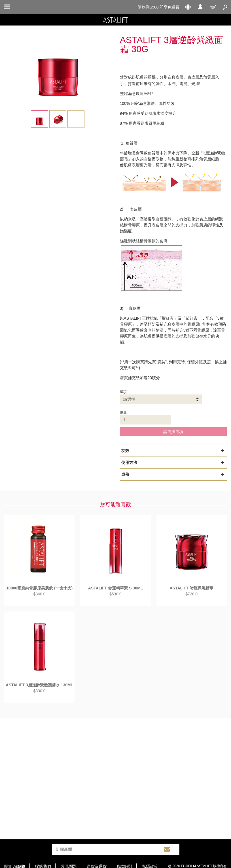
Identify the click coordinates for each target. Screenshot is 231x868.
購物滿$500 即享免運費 (159, 7)
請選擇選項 (173, 432)
